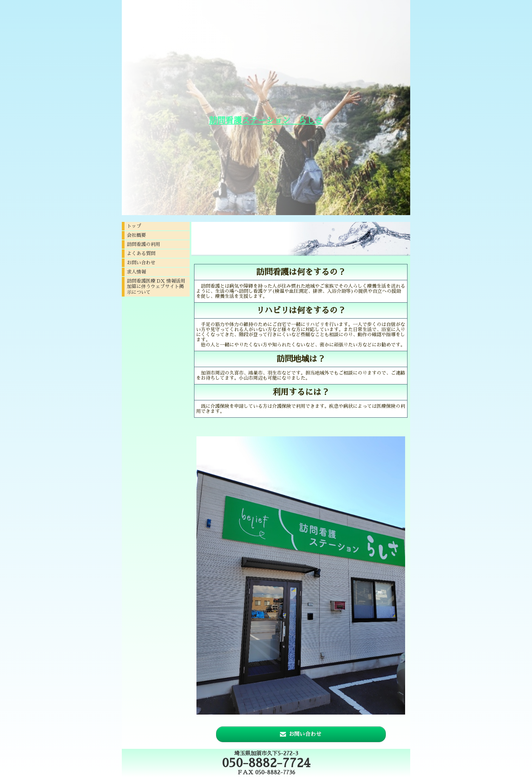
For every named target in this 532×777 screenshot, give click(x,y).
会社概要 (136, 235)
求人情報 (136, 272)
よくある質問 (141, 253)
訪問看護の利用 (144, 244)
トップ (134, 226)
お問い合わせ (141, 263)
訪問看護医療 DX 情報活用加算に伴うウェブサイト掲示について (156, 287)
